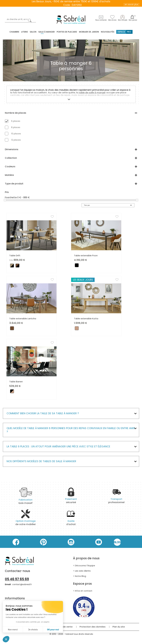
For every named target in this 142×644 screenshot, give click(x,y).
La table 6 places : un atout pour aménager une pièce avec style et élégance (58, 446)
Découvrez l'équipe (85, 565)
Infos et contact (84, 591)
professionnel (116, 497)
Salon (33, 32)
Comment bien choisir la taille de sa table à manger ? (43, 413)
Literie (24, 32)
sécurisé (71, 497)
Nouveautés (108, 32)
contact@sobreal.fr (22, 584)
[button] (6, 639)
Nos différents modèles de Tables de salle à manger (41, 461)
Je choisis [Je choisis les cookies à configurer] (33, 630)
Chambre (14, 32)
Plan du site (119, 627)
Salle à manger (47, 32)
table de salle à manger (92, 93)
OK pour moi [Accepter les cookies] (53, 630)
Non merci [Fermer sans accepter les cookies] (13, 630)
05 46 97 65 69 (17, 579)
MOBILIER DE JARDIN (89, 32)
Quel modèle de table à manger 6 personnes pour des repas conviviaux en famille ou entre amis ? (71, 430)
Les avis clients (83, 571)
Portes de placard (67, 32)
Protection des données (93, 627)
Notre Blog (80, 576)
